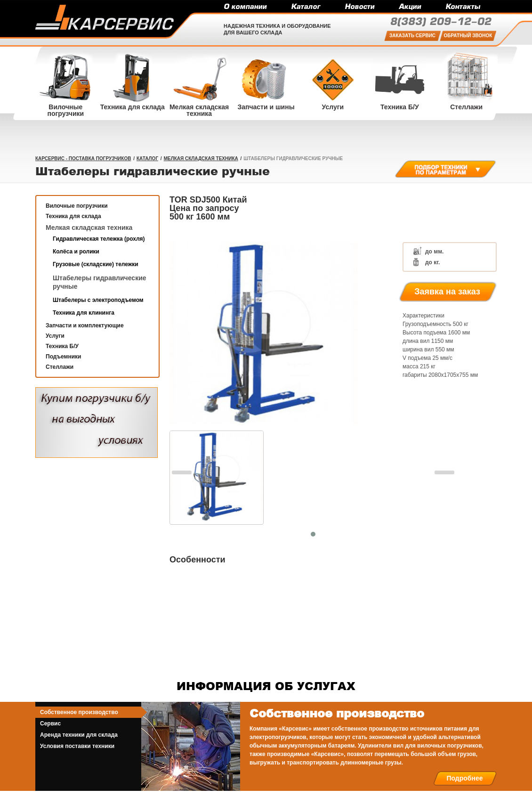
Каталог (306, 7)
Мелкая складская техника (201, 159)
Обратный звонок (468, 36)
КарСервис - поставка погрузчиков (83, 159)
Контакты (463, 7)
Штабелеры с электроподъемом (98, 300)
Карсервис (105, 18)
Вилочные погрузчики (77, 206)
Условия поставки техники (77, 746)
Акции (410, 7)
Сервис (50, 724)
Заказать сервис (412, 36)
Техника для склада (73, 216)
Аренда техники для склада (79, 735)
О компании (245, 7)
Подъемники (63, 357)
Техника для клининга (84, 313)
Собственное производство (79, 712)
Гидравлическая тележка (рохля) (99, 239)
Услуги (55, 336)
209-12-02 (440, 22)
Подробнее (464, 778)
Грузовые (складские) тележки (96, 264)
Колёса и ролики (76, 252)
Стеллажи (60, 367)
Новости (359, 7)
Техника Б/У (62, 346)
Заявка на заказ (447, 292)
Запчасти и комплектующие (85, 325)
